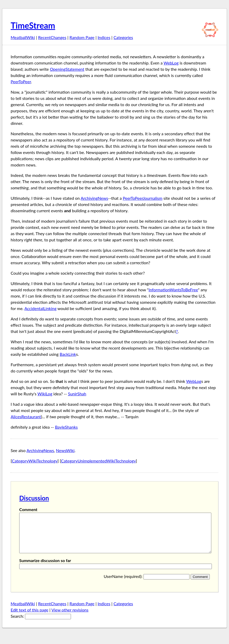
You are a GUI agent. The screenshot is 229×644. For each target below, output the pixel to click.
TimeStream (33, 25)
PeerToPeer (21, 82)
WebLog (171, 63)
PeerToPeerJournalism (142, 198)
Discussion (34, 498)
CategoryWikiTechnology (35, 461)
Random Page (82, 37)
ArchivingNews (94, 198)
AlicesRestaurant (26, 417)
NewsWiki (65, 450)
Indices (104, 37)
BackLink (68, 354)
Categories (123, 37)
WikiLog (45, 394)
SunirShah (77, 394)
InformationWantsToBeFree (173, 290)
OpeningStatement (67, 69)
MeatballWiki (23, 37)
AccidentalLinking (40, 308)
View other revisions (70, 618)
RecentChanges (52, 37)
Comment (28, 509)
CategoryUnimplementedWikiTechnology (99, 461)
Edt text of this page (30, 618)
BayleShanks (66, 427)
